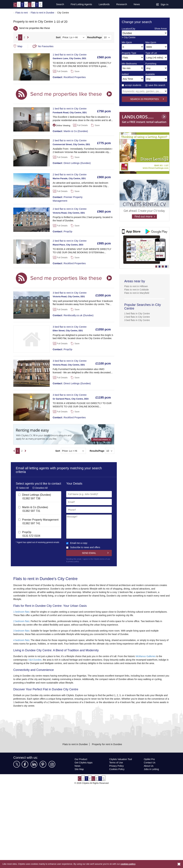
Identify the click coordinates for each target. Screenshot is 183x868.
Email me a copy (77, 543)
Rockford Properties (70, 77)
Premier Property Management (68, 199)
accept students (132, 85)
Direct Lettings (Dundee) (72, 163)
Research (121, 4)
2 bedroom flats (22, 621)
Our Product (81, 766)
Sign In (162, 4)
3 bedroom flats (22, 631)
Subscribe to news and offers (84, 547)
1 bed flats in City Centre (137, 313)
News (137, 4)
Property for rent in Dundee (108, 751)
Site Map (79, 776)
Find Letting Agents (80, 4)
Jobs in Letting (151, 776)
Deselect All (42, 491)
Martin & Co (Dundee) (71, 131)
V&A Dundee (36, 663)
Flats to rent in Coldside (137, 290)
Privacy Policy (116, 773)
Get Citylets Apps (84, 769)
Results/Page (95, 37)
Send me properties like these (35, 28)
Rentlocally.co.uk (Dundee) (74, 315)
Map (20, 46)
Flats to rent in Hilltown (137, 286)
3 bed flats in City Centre (137, 320)
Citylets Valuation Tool (121, 766)
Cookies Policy (117, 776)
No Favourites (46, 46)
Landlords (104, 4)
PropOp (63, 231)
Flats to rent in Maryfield (137, 293)
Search (58, 4)
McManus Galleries (152, 660)
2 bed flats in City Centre (137, 317)
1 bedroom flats (22, 612)
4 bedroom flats (22, 640)
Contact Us (150, 769)
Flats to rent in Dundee (44, 13)
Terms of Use (116, 769)
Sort (58, 37)
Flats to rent (22, 13)
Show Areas (161, 28)
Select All (24, 491)
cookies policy (133, 864)
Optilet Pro (150, 766)
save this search (157, 85)
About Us (149, 773)
